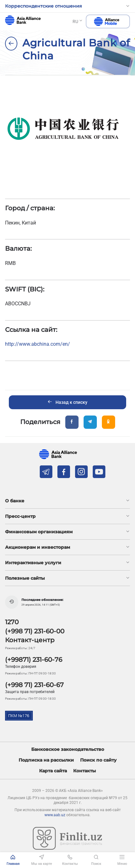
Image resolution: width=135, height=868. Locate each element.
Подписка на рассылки (46, 760)
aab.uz (23, 20)
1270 (12, 622)
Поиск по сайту (98, 760)
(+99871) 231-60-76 (34, 660)
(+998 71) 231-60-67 (34, 685)
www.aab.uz (55, 815)
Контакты (85, 771)
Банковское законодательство (68, 749)
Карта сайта (53, 771)
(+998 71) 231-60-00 (35, 631)
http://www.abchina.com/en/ (38, 344)
